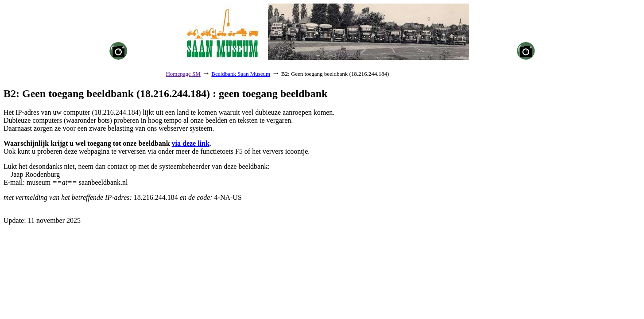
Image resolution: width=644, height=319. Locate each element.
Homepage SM (183, 74)
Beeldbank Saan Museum (241, 74)
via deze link (191, 143)
